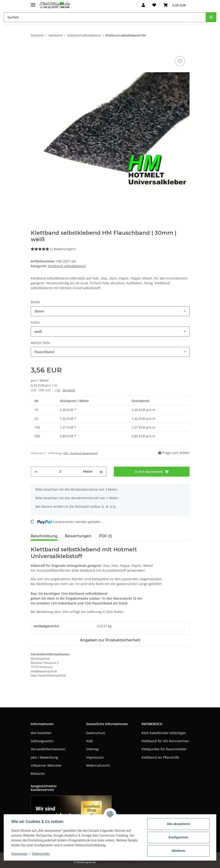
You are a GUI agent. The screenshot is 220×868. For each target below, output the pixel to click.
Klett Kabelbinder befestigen (164, 733)
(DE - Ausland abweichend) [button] (81, 453)
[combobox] (110, 311)
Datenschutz (96, 733)
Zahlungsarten (42, 741)
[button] (143, 5)
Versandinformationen (48, 749)
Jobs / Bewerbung (44, 757)
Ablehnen (178, 851)
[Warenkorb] (175, 5)
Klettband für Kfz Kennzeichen (165, 741)
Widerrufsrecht (98, 765)
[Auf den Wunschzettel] (180, 61)
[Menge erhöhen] (101, 472)
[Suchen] (105, 17)
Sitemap (92, 749)
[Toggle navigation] (33, 3)
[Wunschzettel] (154, 5)
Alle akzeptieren (178, 824)
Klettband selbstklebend (67, 266)
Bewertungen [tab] (78, 536)
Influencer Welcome (46, 765)
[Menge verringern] (36, 472)
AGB (89, 741)
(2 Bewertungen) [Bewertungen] (53, 249)
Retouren (38, 773)
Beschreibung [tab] (44, 536)
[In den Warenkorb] (34, 50)
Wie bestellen (41, 733)
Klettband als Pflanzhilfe (160, 757)
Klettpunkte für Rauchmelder (164, 749)
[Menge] (60, 472)
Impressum (95, 757)
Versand (69, 390)
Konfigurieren (178, 837)
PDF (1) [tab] (105, 536)
